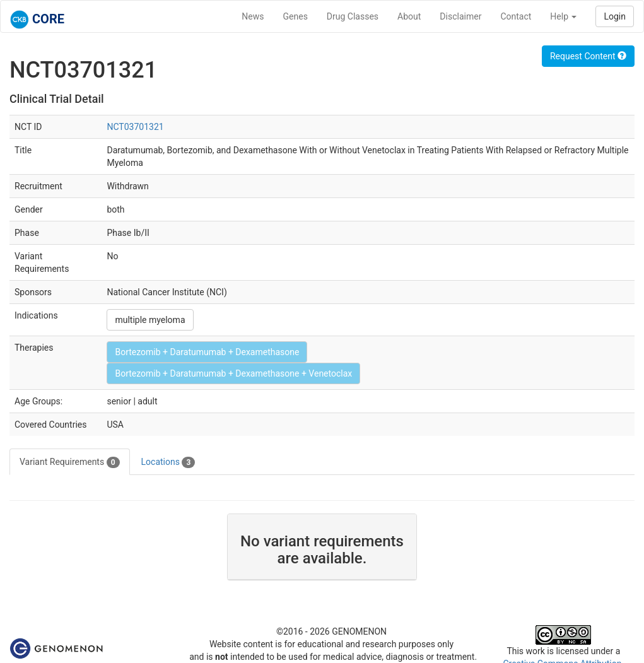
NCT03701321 (135, 127)
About (409, 16)
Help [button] (563, 16)
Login (615, 16)
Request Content (588, 56)
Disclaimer (460, 16)
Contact (516, 16)
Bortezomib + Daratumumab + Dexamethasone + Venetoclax (233, 373)
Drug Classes (353, 16)
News (253, 16)
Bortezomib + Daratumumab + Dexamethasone (207, 352)
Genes (296, 16)
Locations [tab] (168, 462)
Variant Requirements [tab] (70, 462)
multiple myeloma (150, 320)
